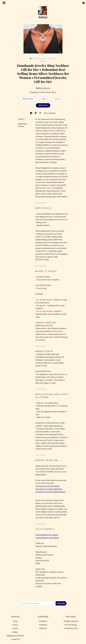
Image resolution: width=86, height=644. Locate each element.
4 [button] (37, 59)
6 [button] (42, 59)
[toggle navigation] (4, 3)
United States (45, 92)
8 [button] (46, 59)
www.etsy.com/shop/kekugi (47, 486)
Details (22, 119)
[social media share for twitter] (36, 113)
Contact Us (15, 639)
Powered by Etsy (71, 628)
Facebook (43, 625)
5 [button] (40, 59)
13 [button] (41, 61)
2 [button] (33, 59)
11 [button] (53, 59)
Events (15, 628)
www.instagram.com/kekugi (47, 538)
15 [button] (45, 61)
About (15, 625)
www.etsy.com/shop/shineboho (49, 489)
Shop (15, 621)
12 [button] (55, 59)
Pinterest (43, 628)
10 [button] (51, 59)
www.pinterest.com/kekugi (47, 535)
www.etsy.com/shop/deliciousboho (51, 492)
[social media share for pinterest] (40, 113)
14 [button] (43, 61)
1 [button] (31, 59)
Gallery (15, 632)
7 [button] (44, 59)
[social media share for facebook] (31, 113)
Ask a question (50, 113)
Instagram (43, 621)
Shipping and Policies (15, 636)
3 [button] (35, 59)
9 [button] (49, 59)
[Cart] (83, 3)
